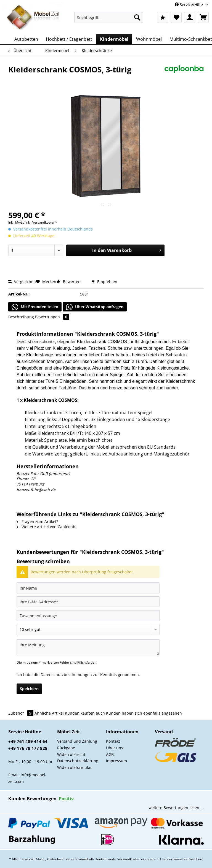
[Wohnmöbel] (149, 39)
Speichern (29, 689)
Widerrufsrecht (71, 754)
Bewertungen (52, 317)
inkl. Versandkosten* (41, 222)
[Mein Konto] (190, 17)
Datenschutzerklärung (78, 761)
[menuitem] (109, 20)
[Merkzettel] (176, 17)
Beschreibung (21, 317)
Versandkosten (129, 859)
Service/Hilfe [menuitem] (189, 5)
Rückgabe (66, 748)
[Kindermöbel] (114, 39)
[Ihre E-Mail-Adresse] (88, 602)
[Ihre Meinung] (88, 647)
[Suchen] (137, 17)
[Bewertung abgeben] (88, 630)
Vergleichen (22, 282)
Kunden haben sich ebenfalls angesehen (144, 713)
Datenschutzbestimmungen (66, 675)
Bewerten (69, 282)
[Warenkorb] (203, 17)
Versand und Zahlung (77, 741)
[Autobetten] (26, 39)
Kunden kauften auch (85, 713)
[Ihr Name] (88, 588)
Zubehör (21, 713)
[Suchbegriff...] (109, 17)
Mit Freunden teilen (35, 307)
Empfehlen (104, 282)
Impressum (116, 761)
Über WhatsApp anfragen (95, 307)
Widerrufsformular (75, 767)
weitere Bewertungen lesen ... (176, 808)
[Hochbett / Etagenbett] (69, 39)
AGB (110, 754)
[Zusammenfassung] (88, 615)
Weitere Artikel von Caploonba (47, 527)
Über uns (115, 748)
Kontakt (113, 741)
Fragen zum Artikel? (37, 521)
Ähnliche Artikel (49, 713)
